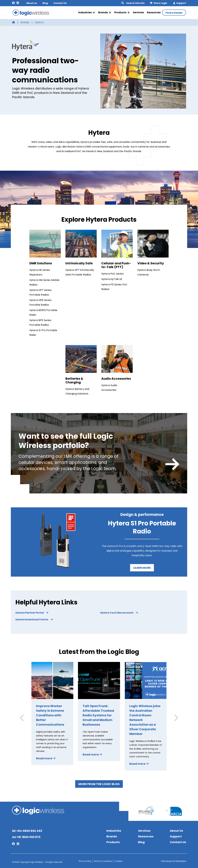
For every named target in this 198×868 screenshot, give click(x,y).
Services (138, 12)
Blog (45, 3)
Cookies (119, 860)
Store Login (158, 3)
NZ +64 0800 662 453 (27, 830)
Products (122, 12)
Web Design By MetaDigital (174, 860)
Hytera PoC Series (112, 273)
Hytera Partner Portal (32, 612)
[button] (176, 717)
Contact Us (60, 3)
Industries (87, 12)
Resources (154, 12)
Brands (105, 12)
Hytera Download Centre (34, 619)
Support (180, 3)
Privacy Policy (85, 860)
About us (32, 3)
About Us (176, 830)
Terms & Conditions (103, 860)
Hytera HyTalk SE (112, 278)
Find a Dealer (174, 12)
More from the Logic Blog (99, 783)
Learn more (142, 567)
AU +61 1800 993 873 (26, 836)
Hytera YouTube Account (119, 612)
